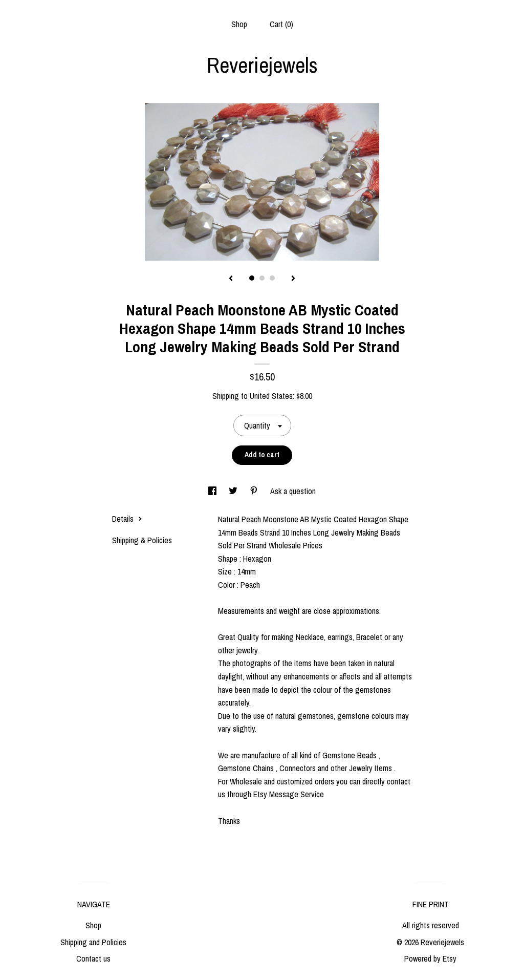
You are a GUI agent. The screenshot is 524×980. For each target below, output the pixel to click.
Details (127, 519)
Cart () (281, 24)
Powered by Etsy (430, 958)
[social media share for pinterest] (255, 491)
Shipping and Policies (93, 942)
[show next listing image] (293, 279)
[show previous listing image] (231, 279)
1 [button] (252, 278)
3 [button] (272, 278)
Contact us (93, 958)
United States (271, 396)
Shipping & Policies (142, 540)
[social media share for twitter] (234, 491)
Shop (239, 24)
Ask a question (293, 491)
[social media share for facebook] (213, 491)
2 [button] (262, 278)
